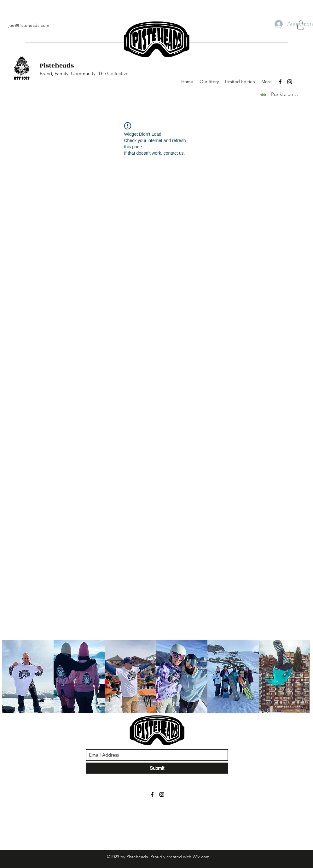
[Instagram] (290, 82)
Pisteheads (57, 65)
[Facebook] (280, 82)
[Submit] (157, 768)
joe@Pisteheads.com (29, 25)
